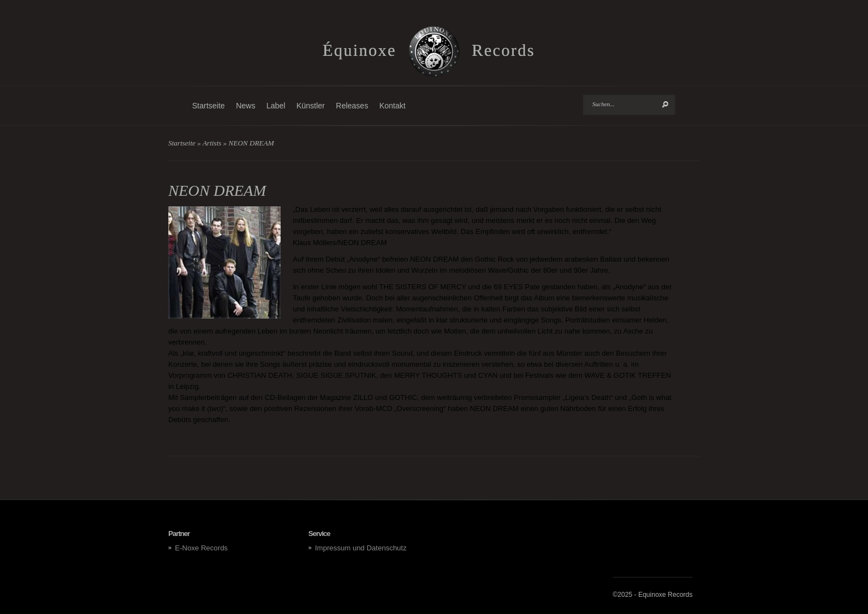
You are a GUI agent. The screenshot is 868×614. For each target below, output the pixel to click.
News (246, 106)
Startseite (208, 106)
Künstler (310, 106)
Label (276, 106)
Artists (212, 143)
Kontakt (392, 106)
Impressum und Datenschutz (361, 548)
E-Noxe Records (201, 548)
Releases (352, 106)
